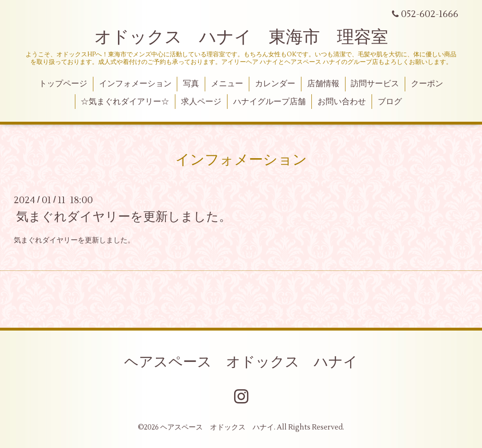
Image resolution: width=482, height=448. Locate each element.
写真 (191, 84)
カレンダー (275, 84)
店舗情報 (323, 84)
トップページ (63, 84)
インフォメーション (135, 84)
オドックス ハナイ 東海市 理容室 (241, 37)
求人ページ (201, 102)
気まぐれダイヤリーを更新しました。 (124, 217)
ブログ (390, 102)
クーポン (427, 84)
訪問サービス (375, 84)
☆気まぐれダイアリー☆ (125, 102)
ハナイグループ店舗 (269, 102)
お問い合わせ (342, 102)
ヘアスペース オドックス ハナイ (241, 362)
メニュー (227, 84)
